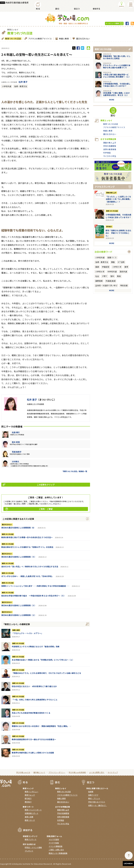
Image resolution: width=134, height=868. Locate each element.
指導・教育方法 (21, 86)
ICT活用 (121, 262)
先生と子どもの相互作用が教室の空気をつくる (31, 713)
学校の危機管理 (110, 146)
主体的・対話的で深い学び (106, 285)
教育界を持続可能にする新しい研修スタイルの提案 (33, 753)
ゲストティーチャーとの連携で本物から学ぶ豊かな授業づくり (117, 66)
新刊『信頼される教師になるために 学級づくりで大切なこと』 (118, 233)
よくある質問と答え (97, 772)
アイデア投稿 (54, 843)
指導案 (91, 792)
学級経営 (106, 267)
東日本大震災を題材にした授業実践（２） (19, 615)
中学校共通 (112, 272)
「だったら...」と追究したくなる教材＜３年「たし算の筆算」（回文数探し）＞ (118, 199)
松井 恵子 (23, 82)
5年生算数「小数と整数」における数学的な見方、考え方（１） (116, 94)
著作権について (39, 772)
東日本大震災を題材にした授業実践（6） (18, 528)
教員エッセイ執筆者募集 (58, 853)
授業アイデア (93, 795)
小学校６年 (100, 272)
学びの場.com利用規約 (77, 772)
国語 (97, 267)
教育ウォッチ (30, 795)
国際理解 (99, 281)
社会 (97, 276)
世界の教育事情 (110, 149)
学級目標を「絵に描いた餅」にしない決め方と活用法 (117, 57)
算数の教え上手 (110, 143)
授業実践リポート (32, 813)
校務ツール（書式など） (98, 805)
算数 (113, 262)
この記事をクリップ (29, 485)
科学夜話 (107, 153)
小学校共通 (7, 86)
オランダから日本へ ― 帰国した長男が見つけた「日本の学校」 (27, 576)
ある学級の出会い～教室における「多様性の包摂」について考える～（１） (43, 660)
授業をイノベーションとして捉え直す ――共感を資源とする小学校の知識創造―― (35, 586)
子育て (105, 276)
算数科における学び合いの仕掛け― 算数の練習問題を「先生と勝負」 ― (41, 726)
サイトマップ (113, 772)
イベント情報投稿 (55, 846)
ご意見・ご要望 (29, 509)
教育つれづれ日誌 (13, 39)
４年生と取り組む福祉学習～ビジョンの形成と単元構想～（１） (117, 76)
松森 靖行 (16, 432)
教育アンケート (31, 839)
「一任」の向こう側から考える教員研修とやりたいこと (35, 700)
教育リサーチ (30, 820)
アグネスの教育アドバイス (40, 39)
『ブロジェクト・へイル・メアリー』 (27, 633)
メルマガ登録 (54, 839)
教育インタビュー (32, 792)
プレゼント (29, 851)
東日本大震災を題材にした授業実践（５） (19, 557)
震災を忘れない (83, 39)
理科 (112, 276)
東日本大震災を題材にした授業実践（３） (19, 605)
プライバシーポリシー (57, 772)
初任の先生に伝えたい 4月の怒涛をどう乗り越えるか (34, 686)
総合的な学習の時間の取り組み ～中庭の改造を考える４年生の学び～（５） (33, 596)
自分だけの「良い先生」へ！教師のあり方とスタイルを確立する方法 (30, 566)
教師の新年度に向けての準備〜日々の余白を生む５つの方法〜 (27, 537)
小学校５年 (117, 267)
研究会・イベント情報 (33, 847)
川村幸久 (16, 462)
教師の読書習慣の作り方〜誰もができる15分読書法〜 (34, 739)
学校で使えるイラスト (97, 802)
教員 (119, 276)
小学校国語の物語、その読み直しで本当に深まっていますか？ (117, 85)
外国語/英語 (111, 281)
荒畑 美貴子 (17, 452)
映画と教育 (64, 39)
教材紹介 (28, 802)
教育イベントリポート (33, 810)
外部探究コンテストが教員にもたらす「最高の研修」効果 (36, 647)
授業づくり (112, 257)
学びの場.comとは (23, 772)
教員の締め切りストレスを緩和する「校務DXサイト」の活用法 (27, 547)
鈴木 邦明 (16, 442)
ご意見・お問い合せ (56, 850)
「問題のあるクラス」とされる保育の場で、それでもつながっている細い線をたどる (46, 673)
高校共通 (123, 272)
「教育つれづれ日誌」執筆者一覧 (74, 471)
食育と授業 (29, 817)
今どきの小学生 (110, 156)
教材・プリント (94, 798)
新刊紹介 (109, 226)
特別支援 (124, 285)
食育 (126, 267)
